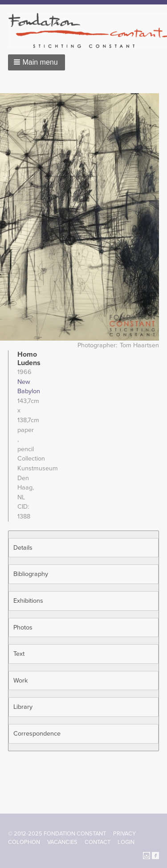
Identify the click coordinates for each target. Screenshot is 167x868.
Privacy (124, 834)
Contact (98, 842)
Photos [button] (23, 627)
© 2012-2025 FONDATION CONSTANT (57, 834)
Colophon (24, 842)
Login (126, 842)
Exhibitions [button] (28, 601)
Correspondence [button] (37, 734)
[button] (37, 62)
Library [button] (23, 707)
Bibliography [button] (31, 574)
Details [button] (23, 548)
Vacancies (62, 842)
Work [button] (20, 681)
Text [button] (19, 654)
